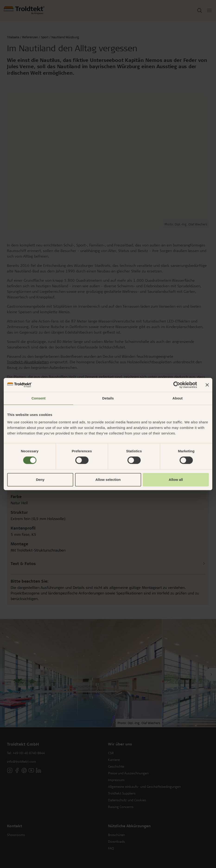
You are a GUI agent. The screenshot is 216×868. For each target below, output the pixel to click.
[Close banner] (207, 385)
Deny (40, 480)
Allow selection (108, 480)
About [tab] (178, 398)
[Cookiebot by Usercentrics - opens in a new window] (177, 385)
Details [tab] (108, 398)
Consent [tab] (39, 398)
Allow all (176, 480)
